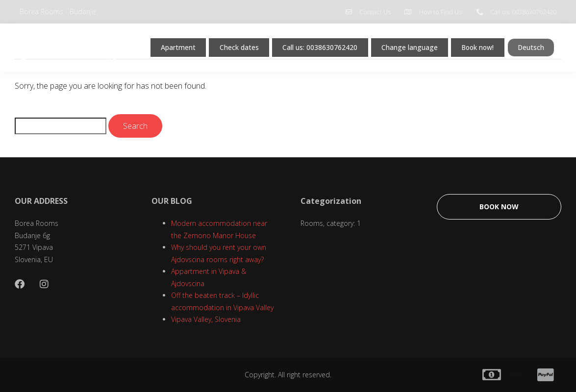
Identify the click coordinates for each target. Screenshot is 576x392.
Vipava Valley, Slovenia (206, 319)
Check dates (223, 45)
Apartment (158, 45)
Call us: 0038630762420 (310, 45)
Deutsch (152, 65)
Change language (407, 45)
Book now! (481, 45)
